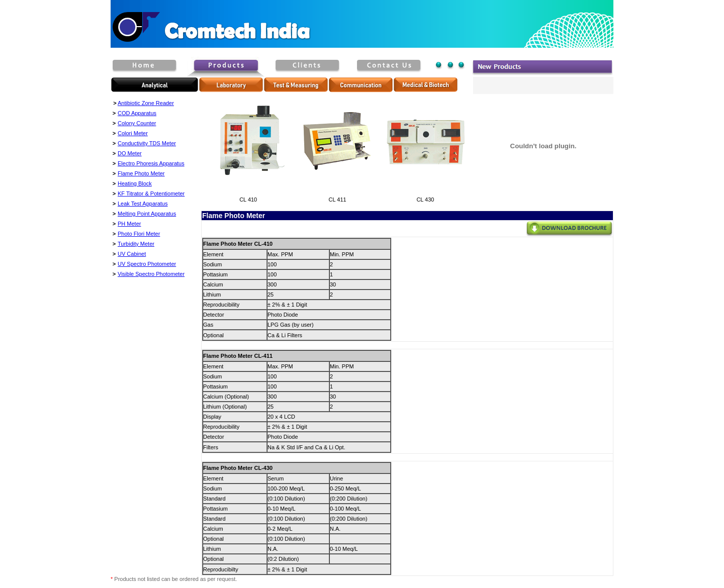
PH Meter (129, 224)
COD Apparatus (137, 113)
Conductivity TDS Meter (147, 143)
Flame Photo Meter (141, 173)
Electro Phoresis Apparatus (151, 163)
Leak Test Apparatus (143, 204)
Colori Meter (133, 133)
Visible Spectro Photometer (151, 274)
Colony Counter (137, 123)
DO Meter (130, 153)
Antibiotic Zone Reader (146, 103)
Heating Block (135, 183)
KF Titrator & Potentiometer (151, 193)
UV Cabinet (132, 254)
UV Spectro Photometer (147, 264)
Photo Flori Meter (139, 234)
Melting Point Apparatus (147, 214)
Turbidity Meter (136, 244)
